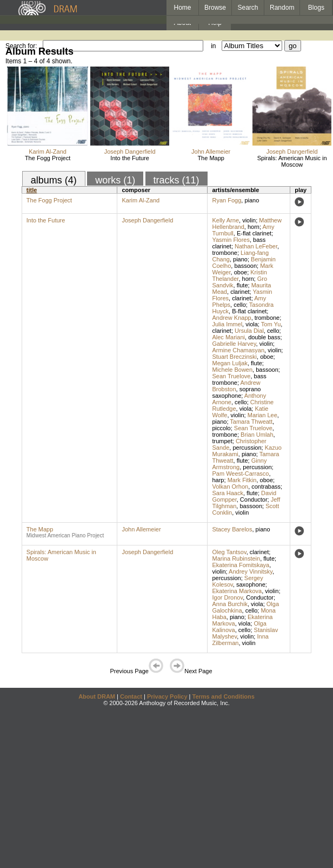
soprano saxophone (236, 392)
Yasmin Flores (231, 240)
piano (252, 200)
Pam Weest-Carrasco (240, 474)
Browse (215, 8)
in (213, 46)
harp (218, 480)
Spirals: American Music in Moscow (292, 161)
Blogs (316, 8)
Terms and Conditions (224, 696)
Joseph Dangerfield (130, 152)
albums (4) (54, 180)
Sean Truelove (231, 376)
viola (252, 324)
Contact (131, 696)
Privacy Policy (167, 696)
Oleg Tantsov (229, 552)
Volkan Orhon (230, 486)
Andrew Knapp (231, 318)
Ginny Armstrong (239, 464)
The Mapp (211, 158)
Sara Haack (227, 493)
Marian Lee (262, 415)
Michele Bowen (232, 370)
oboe (241, 272)
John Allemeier (211, 152)
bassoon (245, 266)
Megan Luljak (229, 363)
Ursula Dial (249, 331)
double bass (264, 337)
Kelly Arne (225, 220)
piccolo (221, 428)
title (32, 190)
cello (240, 305)
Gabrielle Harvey (234, 344)
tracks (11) (177, 180)
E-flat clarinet (254, 233)
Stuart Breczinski (234, 357)
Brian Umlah (257, 435)
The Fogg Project (48, 158)
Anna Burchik (229, 604)
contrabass (266, 486)
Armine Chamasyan (238, 350)
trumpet (222, 441)
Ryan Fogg (227, 200)
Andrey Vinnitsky (251, 571)
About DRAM (97, 696)
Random (282, 8)
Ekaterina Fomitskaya (241, 565)
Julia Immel (227, 324)
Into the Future (130, 158)
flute (242, 285)
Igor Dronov (227, 597)
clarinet (240, 292)
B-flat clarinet (249, 311)
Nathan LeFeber (256, 246)
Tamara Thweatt (251, 422)
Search (248, 8)
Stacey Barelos (232, 529)
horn (254, 227)
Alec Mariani (228, 337)
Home (182, 8)
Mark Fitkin (242, 480)
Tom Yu (271, 324)
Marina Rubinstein (236, 558)
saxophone (251, 584)
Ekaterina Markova (237, 591)
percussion (247, 448)
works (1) (115, 180)
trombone (224, 253)
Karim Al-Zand (48, 152)
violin (249, 220)
